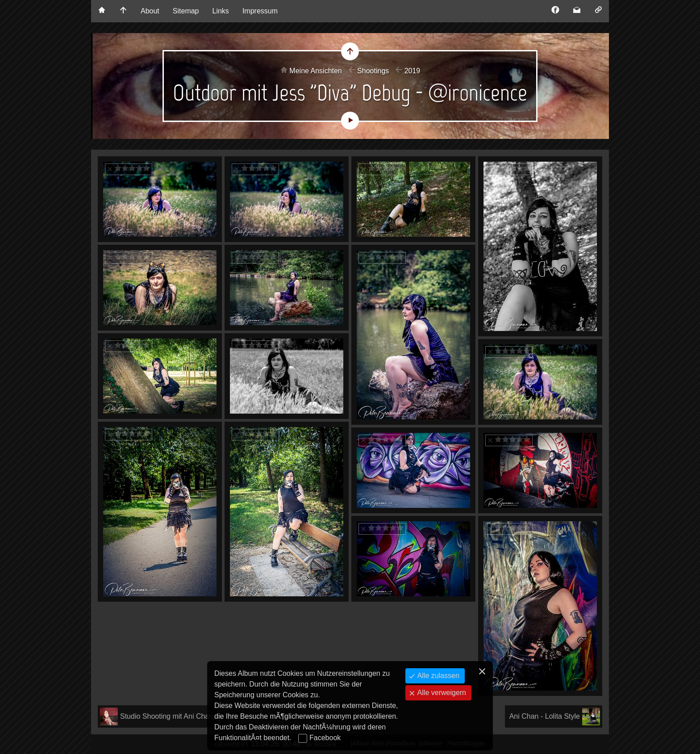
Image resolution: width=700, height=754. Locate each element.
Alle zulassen (437, 676)
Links (221, 11)
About (150, 11)
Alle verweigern (441, 693)
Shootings (373, 71)
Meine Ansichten (315, 71)
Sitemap (186, 11)
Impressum (260, 11)
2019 (412, 71)
